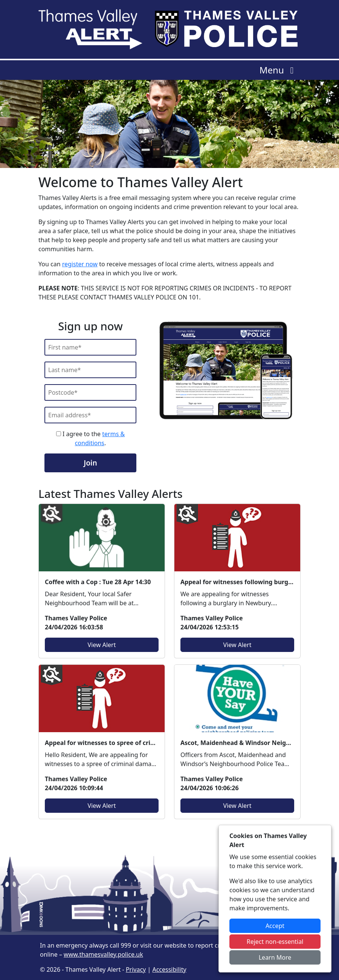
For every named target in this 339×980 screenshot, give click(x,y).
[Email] (90, 415)
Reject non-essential (275, 942)
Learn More (275, 957)
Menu (279, 70)
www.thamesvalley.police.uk (103, 954)
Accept (275, 926)
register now (80, 264)
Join (90, 463)
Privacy (136, 969)
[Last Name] (90, 370)
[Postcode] (90, 392)
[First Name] (90, 347)
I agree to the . (90, 438)
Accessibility (169, 969)
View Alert (102, 645)
